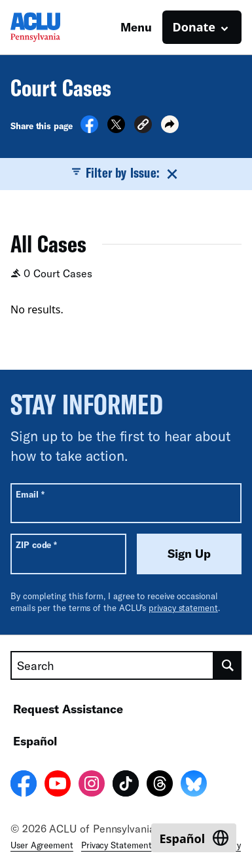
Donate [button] (194, 27)
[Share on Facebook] (89, 129)
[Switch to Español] (194, 838)
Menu (136, 27)
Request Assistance (68, 709)
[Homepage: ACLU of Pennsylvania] (56, 27)
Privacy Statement (117, 845)
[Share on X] (116, 129)
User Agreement (42, 845)
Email (30, 494)
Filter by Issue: (126, 173)
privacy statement (183, 608)
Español (35, 741)
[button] (143, 126)
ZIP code (36, 544)
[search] (228, 665)
